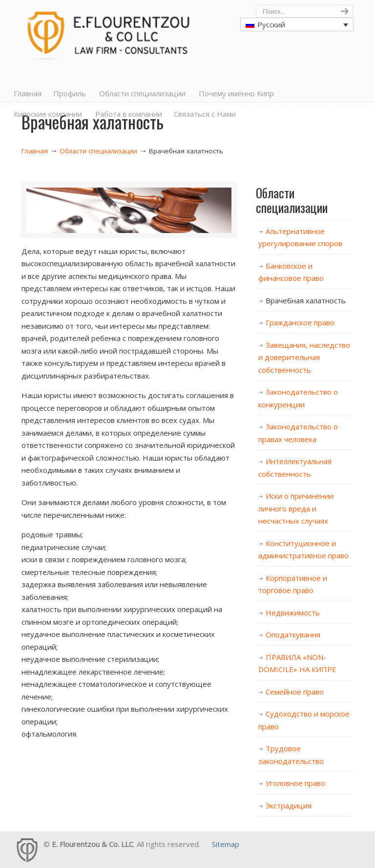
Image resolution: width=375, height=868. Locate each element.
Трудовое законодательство (291, 755)
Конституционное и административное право (303, 550)
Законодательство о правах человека (298, 433)
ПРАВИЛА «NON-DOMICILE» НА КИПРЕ (297, 663)
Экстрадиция (289, 805)
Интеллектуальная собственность (295, 467)
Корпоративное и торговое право (293, 584)
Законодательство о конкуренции (298, 398)
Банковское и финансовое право (291, 272)
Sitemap (226, 844)
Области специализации (98, 151)
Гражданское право (300, 322)
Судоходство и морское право (304, 720)
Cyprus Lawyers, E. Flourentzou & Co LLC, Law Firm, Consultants (107, 32)
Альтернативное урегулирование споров (300, 237)
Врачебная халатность (306, 300)
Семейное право (295, 692)
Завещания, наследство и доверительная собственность (304, 357)
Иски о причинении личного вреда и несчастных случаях (296, 508)
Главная (35, 151)
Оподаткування (293, 635)
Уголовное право (295, 783)
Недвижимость (293, 613)
